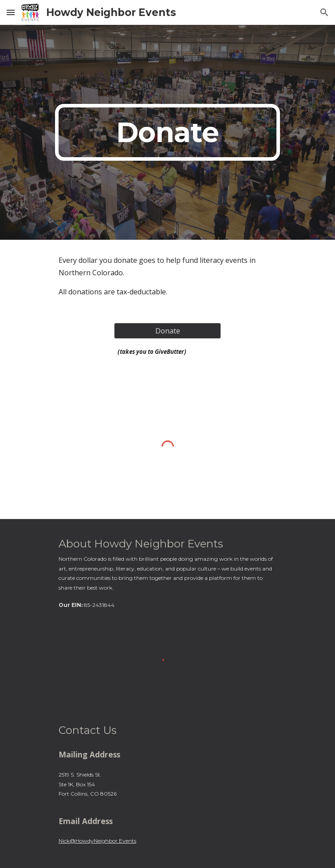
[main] (167, 132)
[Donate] (167, 331)
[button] (11, 12)
